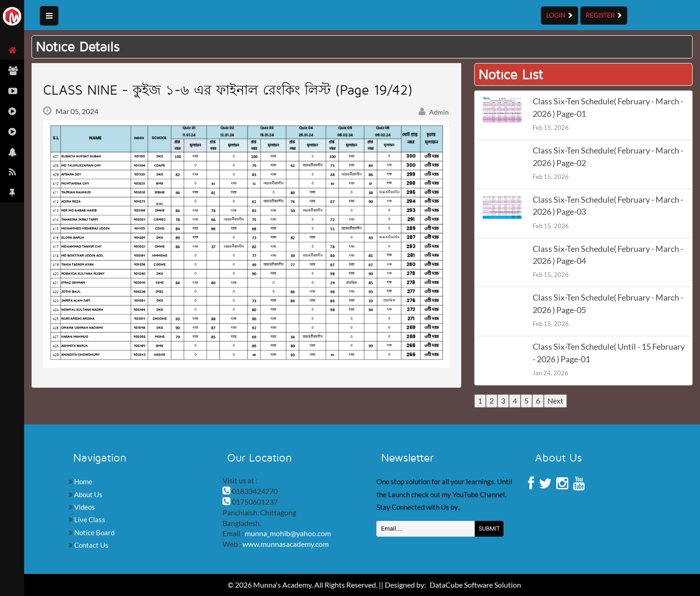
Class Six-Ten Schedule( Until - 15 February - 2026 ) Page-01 (609, 353)
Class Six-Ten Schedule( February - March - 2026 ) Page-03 (608, 206)
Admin (434, 112)
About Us (88, 494)
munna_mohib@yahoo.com (288, 533)
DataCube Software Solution (475, 585)
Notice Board (94, 532)
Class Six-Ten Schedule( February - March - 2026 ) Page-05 (608, 304)
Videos (84, 507)
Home (83, 481)
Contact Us (91, 545)
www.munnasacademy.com (286, 544)
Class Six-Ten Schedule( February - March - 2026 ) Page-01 (608, 107)
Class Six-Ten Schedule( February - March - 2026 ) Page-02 (608, 157)
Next (555, 401)
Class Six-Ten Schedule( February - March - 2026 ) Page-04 (608, 255)
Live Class (89, 519)
